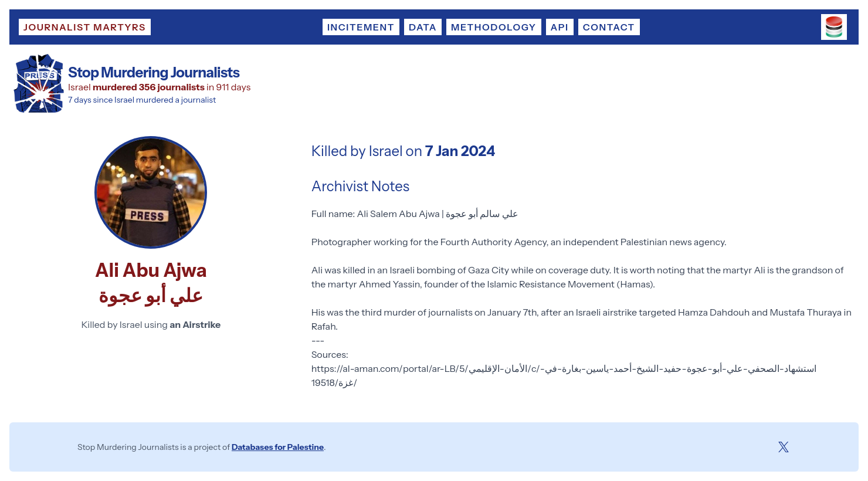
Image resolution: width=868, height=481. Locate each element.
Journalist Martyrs (85, 27)
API (560, 27)
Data (423, 27)
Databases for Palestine (278, 447)
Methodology (494, 27)
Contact (609, 27)
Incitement (361, 27)
